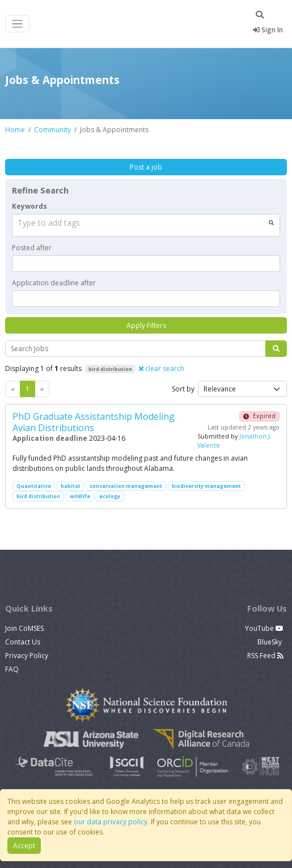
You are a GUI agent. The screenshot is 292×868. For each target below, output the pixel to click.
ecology (110, 496)
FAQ (12, 669)
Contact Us (23, 642)
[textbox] (146, 264)
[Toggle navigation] (17, 24)
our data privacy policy (111, 822)
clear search (162, 368)
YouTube (264, 628)
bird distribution (38, 496)
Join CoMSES (24, 628)
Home (15, 130)
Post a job (146, 167)
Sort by (183, 389)
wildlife (80, 496)
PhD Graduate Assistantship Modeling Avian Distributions (94, 422)
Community (52, 130)
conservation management (126, 486)
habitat (71, 486)
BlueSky (270, 642)
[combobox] (146, 225)
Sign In (268, 30)
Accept (24, 846)
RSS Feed (265, 656)
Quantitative (34, 486)
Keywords (29, 206)
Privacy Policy (27, 656)
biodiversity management (206, 486)
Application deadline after (54, 283)
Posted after (32, 248)
